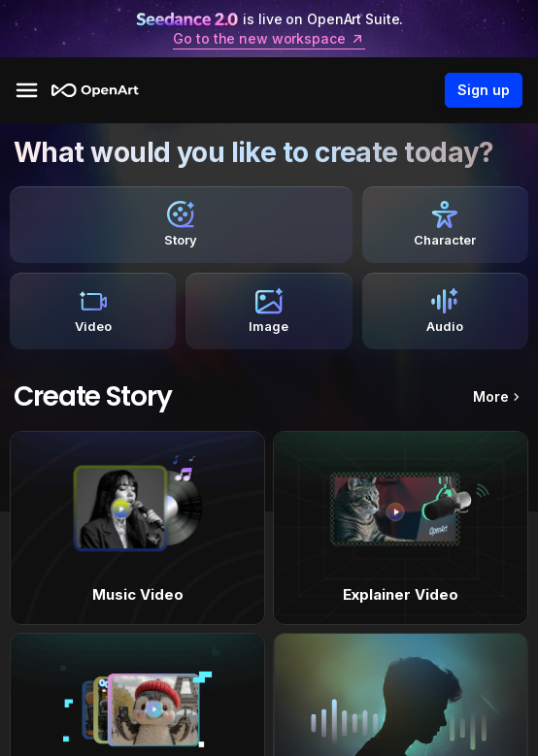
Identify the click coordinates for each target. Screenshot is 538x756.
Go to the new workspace (269, 39)
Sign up (484, 90)
